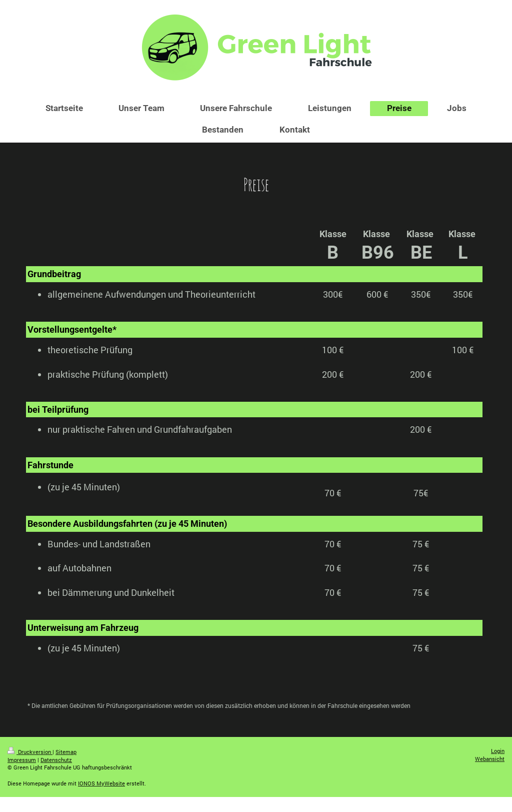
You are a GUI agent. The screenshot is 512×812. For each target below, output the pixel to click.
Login (498, 751)
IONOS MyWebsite (101, 783)
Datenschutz (56, 760)
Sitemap (66, 752)
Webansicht (490, 759)
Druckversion (30, 752)
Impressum (22, 760)
